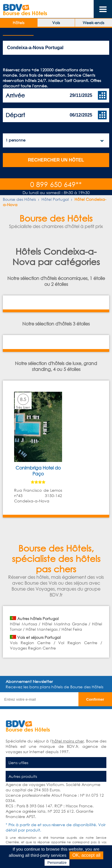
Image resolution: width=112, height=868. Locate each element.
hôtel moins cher (68, 741)
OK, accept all (86, 855)
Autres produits (23, 776)
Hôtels (18, 23)
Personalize (57, 863)
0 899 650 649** (56, 184)
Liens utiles (18, 763)
